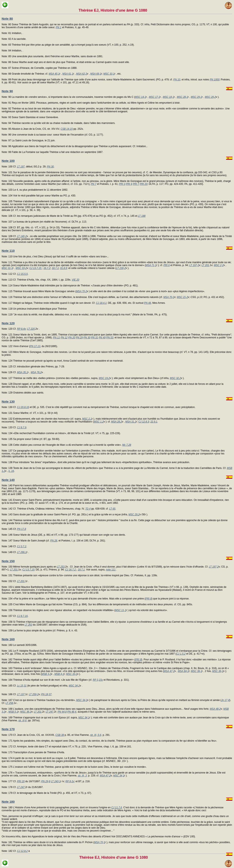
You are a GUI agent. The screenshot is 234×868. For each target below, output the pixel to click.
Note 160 (8, 639)
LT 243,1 (56, 781)
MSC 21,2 (182, 297)
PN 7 (93, 184)
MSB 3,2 (46, 674)
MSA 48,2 (215, 709)
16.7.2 (47, 268)
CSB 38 (60, 735)
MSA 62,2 (82, 74)
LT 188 (142, 216)
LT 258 (9, 703)
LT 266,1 (22, 552)
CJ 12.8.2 (22, 851)
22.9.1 (154, 422)
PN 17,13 (35, 346)
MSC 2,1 (87, 419)
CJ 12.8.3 (144, 422)
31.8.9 (64, 268)
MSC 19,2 (104, 378)
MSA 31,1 (131, 422)
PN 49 (102, 338)
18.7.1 (55, 268)
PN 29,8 (46, 781)
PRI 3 (122, 184)
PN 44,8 (62, 712)
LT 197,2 (194, 265)
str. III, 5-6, (96, 735)
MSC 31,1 (7, 268)
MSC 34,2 (74, 686)
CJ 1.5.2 (181, 654)
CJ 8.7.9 (22, 427)
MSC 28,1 (182, 97)
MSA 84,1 (183, 671)
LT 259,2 (34, 694)
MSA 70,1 (100, 842)
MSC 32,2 (175, 378)
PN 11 (56, 338)
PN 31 (94, 338)
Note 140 (8, 480)
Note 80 (7, 19)
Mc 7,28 (127, 445)
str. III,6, (23, 720)
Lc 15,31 (22, 686)
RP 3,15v (98, 680)
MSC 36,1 (196, 671)
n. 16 (11, 471)
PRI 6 (167, 265)
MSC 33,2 (21, 268)
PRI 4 (129, 184)
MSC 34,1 (84, 718)
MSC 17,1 (154, 97)
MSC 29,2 (210, 97)
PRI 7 (136, 184)
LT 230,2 (121, 268)
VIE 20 (76, 280)
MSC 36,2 (218, 671)
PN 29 (79, 338)
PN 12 (64, 338)
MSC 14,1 (140, 97)
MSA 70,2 (82, 291)
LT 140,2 (22, 236)
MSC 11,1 (121, 610)
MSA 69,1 (96, 74)
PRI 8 (149, 599)
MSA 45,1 (54, 74)
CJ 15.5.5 (22, 274)
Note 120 (8, 323)
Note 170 (8, 729)
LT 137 (21, 694)
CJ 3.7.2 (22, 546)
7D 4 (88, 509)
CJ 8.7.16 (22, 616)
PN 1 (59, 27)
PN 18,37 (46, 694)
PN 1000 (215, 80)
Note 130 (8, 401)
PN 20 (72, 338)
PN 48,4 (72, 712)
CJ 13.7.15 (36, 268)
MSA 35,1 (22, 372)
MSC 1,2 (99, 422)
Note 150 (8, 561)
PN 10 (177, 80)
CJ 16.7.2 (71, 570)
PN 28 (54, 541)
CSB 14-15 (67, 129)
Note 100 (8, 161)
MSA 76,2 (36, 372)
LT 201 (205, 265)
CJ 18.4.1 (101, 303)
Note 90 (7, 91)
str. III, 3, (83, 776)
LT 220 (31, 329)
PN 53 (110, 338)
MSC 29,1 (196, 97)
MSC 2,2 (219, 265)
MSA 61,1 (68, 74)
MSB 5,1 (13, 712)
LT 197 (21, 167)
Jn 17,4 (225, 700)
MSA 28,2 (117, 422)
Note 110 (8, 251)
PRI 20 (144, 184)
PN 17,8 (21, 529)
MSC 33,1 (109, 74)
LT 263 (28, 625)
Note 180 (8, 802)
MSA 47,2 (169, 671)
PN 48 (148, 303)
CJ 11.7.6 (117, 807)
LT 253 (61, 567)
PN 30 (50, 167)
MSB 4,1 (59, 674)
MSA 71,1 (151, 265)
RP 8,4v (21, 329)
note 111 (111, 570)
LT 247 (50, 712)
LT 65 (112, 509)
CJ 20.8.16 (23, 407)
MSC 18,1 (168, 97)
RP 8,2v (70, 781)
